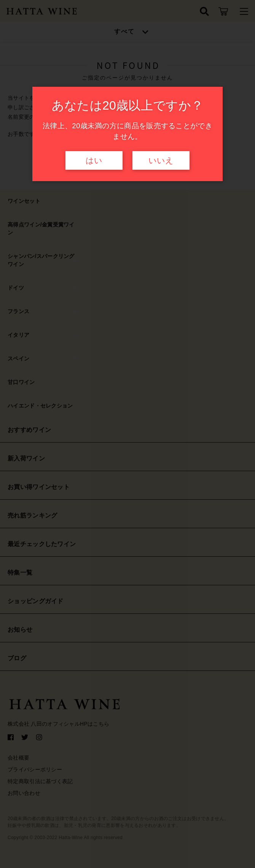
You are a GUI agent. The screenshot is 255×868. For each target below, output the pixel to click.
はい (94, 161)
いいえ (161, 161)
